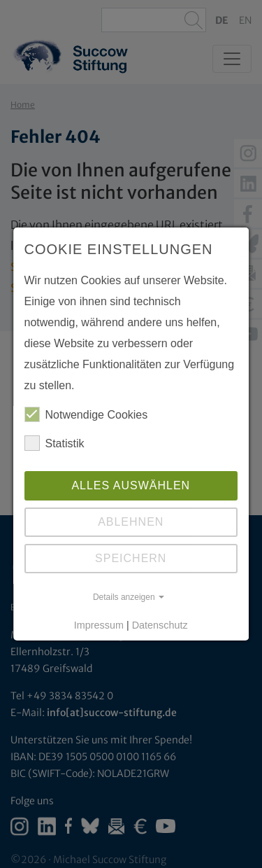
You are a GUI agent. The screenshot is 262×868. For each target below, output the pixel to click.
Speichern (131, 558)
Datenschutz (160, 625)
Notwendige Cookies (86, 414)
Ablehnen (131, 522)
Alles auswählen (131, 485)
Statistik (54, 443)
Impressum (99, 625)
